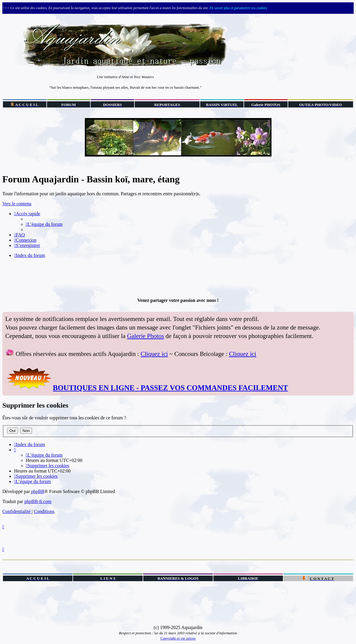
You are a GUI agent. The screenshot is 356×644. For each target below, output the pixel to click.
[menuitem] (44, 224)
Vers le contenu (17, 204)
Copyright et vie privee (178, 638)
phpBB (38, 491)
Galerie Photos (146, 336)
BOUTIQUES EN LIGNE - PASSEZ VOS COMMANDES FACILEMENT (170, 388)
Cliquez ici (154, 354)
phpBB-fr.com (38, 501)
